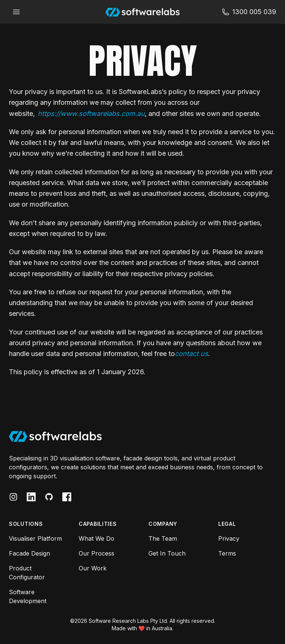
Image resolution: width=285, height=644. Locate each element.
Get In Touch (167, 553)
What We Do (96, 538)
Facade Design (30, 553)
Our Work (93, 568)
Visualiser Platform (35, 538)
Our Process (96, 553)
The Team (163, 538)
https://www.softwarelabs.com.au (91, 114)
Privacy (229, 538)
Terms (227, 553)
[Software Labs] (142, 12)
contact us (191, 354)
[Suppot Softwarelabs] (249, 12)
